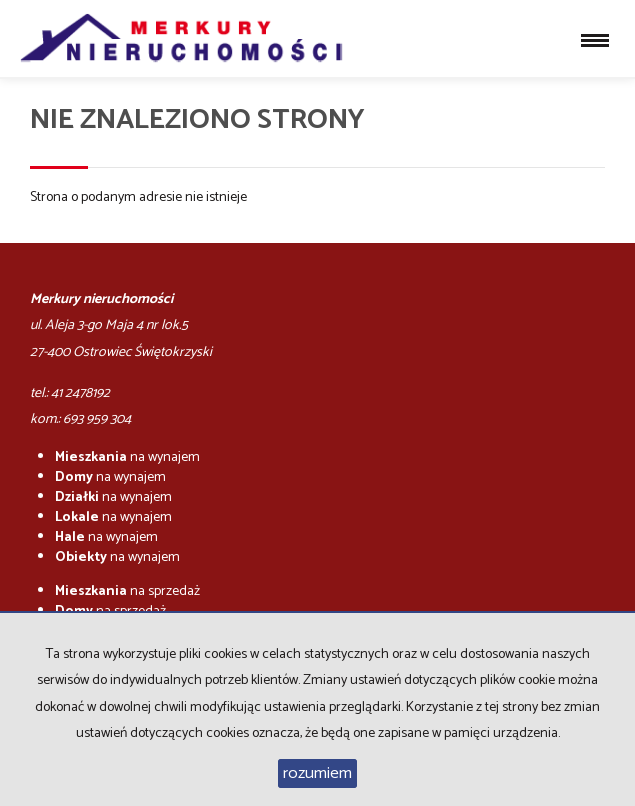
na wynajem (127, 457)
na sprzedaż (127, 591)
